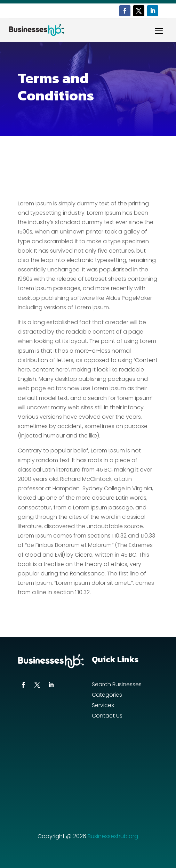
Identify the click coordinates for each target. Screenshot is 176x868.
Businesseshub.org (113, 836)
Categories (107, 696)
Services (103, 706)
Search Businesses (117, 685)
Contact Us (107, 716)
